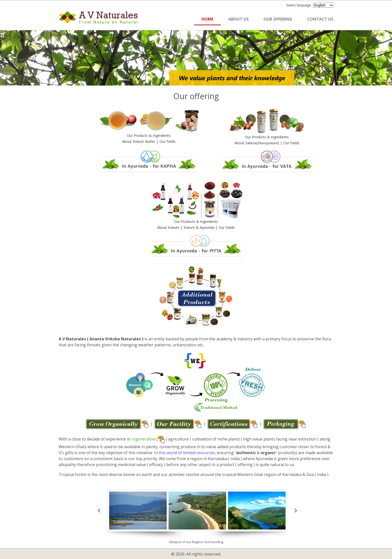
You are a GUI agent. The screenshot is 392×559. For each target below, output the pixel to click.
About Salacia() (257, 143)
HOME (208, 19)
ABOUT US (238, 19)
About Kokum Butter (139, 141)
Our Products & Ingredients (149, 135)
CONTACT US (320, 19)
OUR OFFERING (278, 19)
